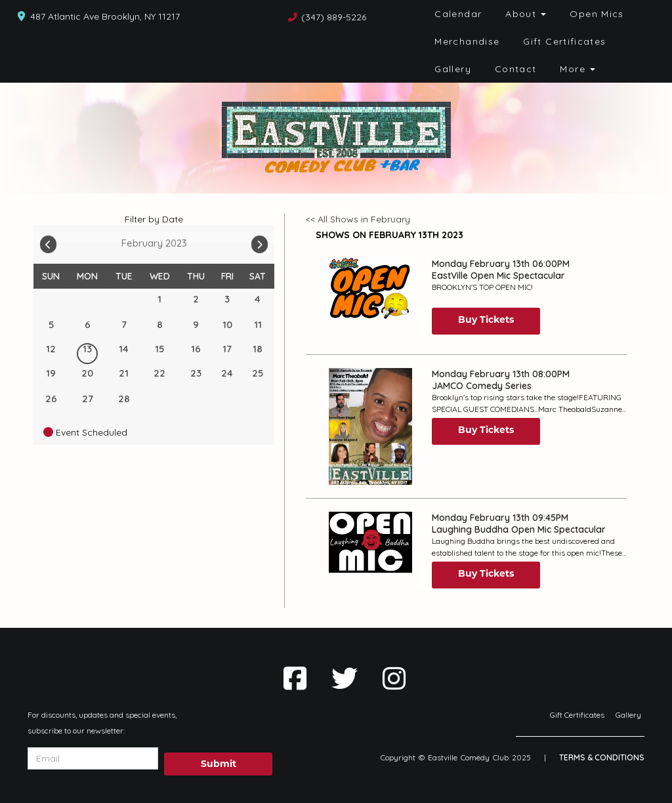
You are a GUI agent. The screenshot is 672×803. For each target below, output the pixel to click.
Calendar (458, 14)
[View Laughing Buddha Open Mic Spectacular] (370, 542)
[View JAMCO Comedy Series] (370, 426)
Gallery (453, 69)
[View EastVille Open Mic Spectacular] (370, 288)
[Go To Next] (260, 241)
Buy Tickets (486, 319)
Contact (516, 69)
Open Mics (597, 14)
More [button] (577, 69)
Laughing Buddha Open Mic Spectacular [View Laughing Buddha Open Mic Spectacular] (519, 529)
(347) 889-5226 (334, 17)
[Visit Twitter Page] (345, 678)
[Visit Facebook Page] (295, 678)
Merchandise (467, 41)
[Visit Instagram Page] (394, 678)
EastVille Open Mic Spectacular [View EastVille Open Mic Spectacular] (498, 276)
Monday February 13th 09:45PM (500, 518)
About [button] (526, 14)
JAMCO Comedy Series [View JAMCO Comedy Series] (482, 386)
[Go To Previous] (48, 241)
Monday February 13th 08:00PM (501, 374)
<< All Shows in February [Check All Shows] (358, 219)
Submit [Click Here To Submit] (219, 764)
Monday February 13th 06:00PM (501, 264)
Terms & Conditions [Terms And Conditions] (602, 757)
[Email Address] (93, 758)
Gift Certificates (564, 41)
